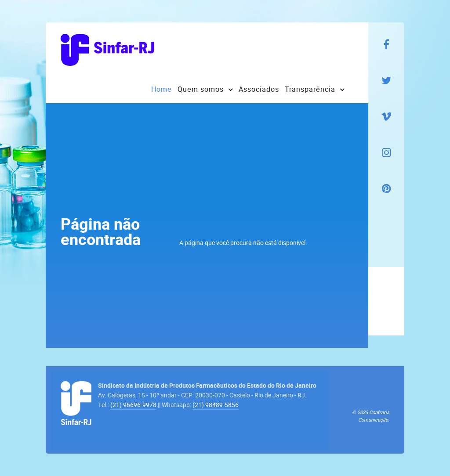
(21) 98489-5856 (216, 405)
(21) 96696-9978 (133, 405)
